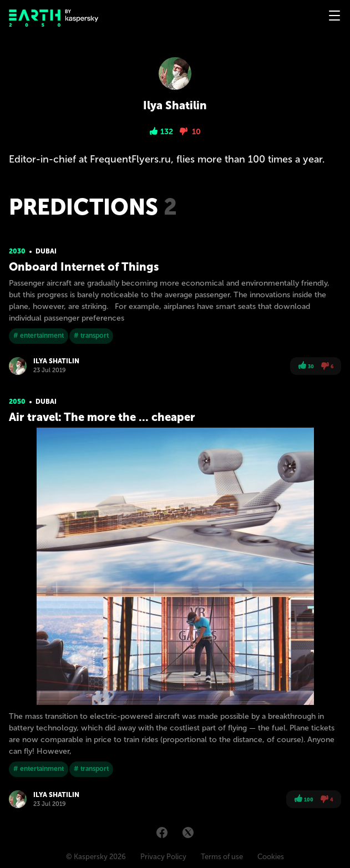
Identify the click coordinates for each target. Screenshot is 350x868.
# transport (91, 336)
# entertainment (39, 336)
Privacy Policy (163, 857)
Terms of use (222, 857)
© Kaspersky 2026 (96, 857)
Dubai (46, 251)
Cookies (271, 857)
